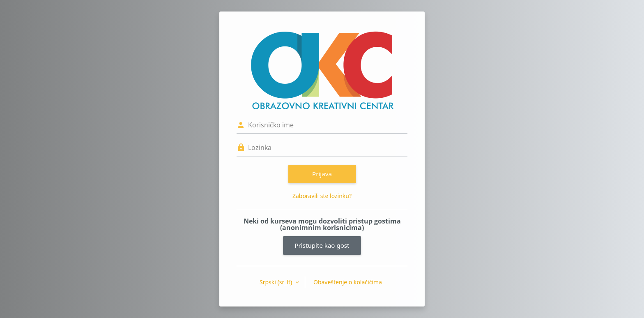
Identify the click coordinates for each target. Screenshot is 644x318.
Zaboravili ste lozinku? (322, 196)
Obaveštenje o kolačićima (348, 282)
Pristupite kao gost (322, 245)
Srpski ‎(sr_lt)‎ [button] (277, 282)
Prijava (322, 174)
